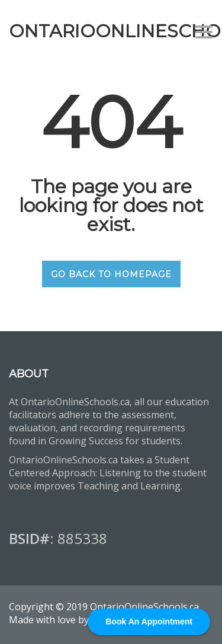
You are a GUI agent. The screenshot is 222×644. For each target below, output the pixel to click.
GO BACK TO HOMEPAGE (111, 274)
